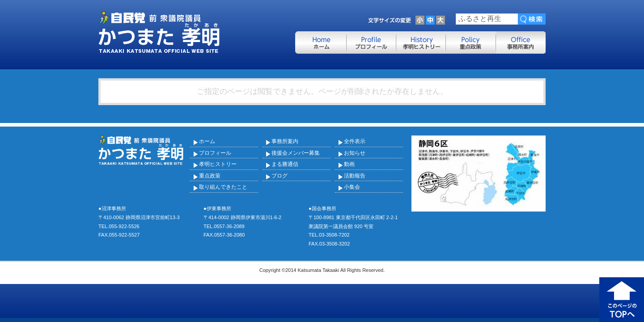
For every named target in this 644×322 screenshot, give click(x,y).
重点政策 (210, 176)
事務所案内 (285, 141)
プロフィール (215, 153)
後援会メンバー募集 (296, 153)
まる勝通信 (285, 164)
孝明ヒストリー (218, 164)
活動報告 (355, 176)
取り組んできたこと (223, 187)
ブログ (280, 176)
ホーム (207, 141)
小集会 (352, 187)
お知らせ (355, 153)
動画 (349, 164)
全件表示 (355, 141)
